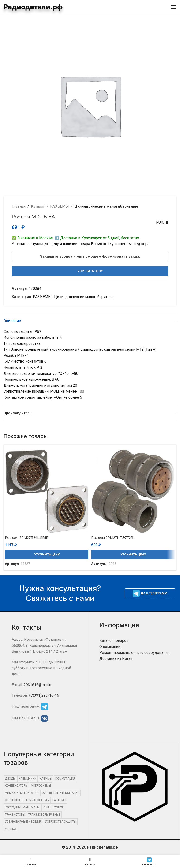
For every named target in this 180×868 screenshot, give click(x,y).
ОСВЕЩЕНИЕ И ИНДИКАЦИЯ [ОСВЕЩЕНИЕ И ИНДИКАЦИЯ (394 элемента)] (60, 793)
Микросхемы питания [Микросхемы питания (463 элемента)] (22, 793)
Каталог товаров (114, 641)
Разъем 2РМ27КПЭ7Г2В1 (115, 538)
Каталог (38, 206)
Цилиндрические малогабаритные (106, 206)
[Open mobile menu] (174, 7)
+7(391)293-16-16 (44, 695)
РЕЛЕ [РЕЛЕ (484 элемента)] (46, 807)
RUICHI (160, 222)
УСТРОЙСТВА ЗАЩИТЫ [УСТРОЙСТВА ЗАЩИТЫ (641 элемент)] (61, 822)
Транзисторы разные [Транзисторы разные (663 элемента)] (44, 815)
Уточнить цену (90, 271)
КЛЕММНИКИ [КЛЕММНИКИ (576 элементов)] (28, 779)
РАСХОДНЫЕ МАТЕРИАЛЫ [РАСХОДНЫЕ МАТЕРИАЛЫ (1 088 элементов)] (22, 807)
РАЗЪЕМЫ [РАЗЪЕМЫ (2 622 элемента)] (59, 800)
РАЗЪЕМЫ (60, 206)
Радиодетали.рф (26, 6)
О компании (110, 647)
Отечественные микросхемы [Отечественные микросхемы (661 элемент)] (27, 800)
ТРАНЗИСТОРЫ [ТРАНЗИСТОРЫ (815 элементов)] (15, 815)
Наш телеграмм (150, 593)
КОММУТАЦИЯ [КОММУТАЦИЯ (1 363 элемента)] (65, 779)
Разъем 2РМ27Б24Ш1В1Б (29, 538)
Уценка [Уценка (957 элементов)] (10, 829)
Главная (19, 206)
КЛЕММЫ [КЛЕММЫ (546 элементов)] (46, 779)
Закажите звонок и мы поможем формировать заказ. (90, 256)
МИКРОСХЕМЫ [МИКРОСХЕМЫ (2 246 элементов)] (41, 786)
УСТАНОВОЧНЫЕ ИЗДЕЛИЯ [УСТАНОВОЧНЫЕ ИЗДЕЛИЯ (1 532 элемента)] (23, 822)
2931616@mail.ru (38, 685)
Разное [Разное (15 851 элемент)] (58, 807)
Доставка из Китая (116, 659)
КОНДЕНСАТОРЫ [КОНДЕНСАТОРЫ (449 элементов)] (16, 786)
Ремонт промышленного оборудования (134, 653)
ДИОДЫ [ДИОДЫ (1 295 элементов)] (10, 779)
